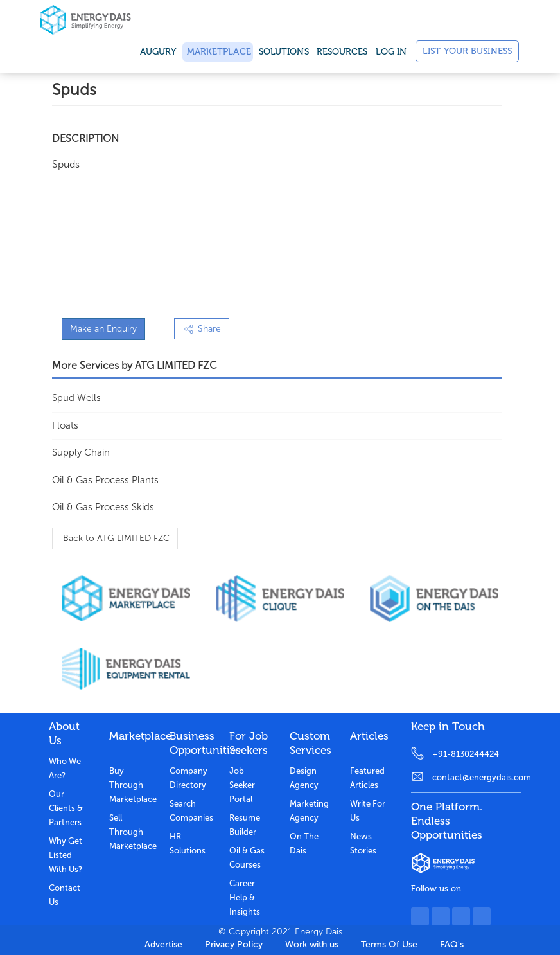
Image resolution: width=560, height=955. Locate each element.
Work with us (312, 944)
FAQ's (452, 944)
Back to (115, 538)
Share (202, 329)
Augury (158, 52)
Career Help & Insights (245, 897)
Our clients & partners (66, 808)
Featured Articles (367, 778)
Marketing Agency (309, 811)
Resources (342, 52)
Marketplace (218, 52)
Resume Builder (245, 825)
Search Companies (190, 811)
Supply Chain (81, 452)
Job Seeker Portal (242, 785)
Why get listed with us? (66, 855)
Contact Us (65, 895)
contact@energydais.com (477, 777)
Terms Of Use (389, 944)
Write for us (368, 811)
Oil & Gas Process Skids (103, 507)
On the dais (304, 843)
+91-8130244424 (466, 754)
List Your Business (467, 51)
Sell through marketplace (130, 832)
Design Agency (304, 778)
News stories (363, 843)
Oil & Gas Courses (247, 858)
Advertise (163, 944)
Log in (391, 52)
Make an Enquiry (103, 329)
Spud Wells (76, 398)
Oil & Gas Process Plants (105, 480)
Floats (65, 425)
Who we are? (65, 768)
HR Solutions (188, 843)
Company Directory (188, 778)
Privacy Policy (234, 944)
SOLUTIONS (284, 52)
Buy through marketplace (130, 785)
